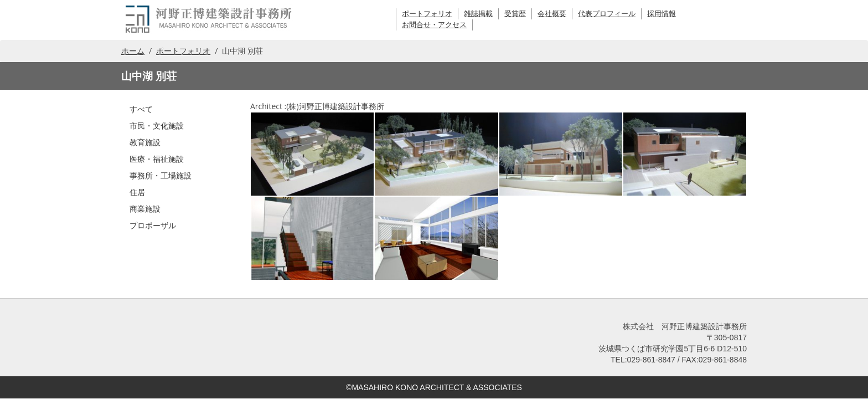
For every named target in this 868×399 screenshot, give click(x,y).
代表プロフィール (607, 14)
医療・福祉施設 (157, 159)
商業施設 (145, 209)
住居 (137, 192)
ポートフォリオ (427, 14)
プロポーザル (153, 225)
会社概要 (552, 14)
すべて (141, 109)
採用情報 (662, 14)
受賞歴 (515, 14)
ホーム (133, 51)
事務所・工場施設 (161, 175)
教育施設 (145, 142)
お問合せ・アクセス (434, 25)
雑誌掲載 (478, 14)
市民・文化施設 (157, 126)
